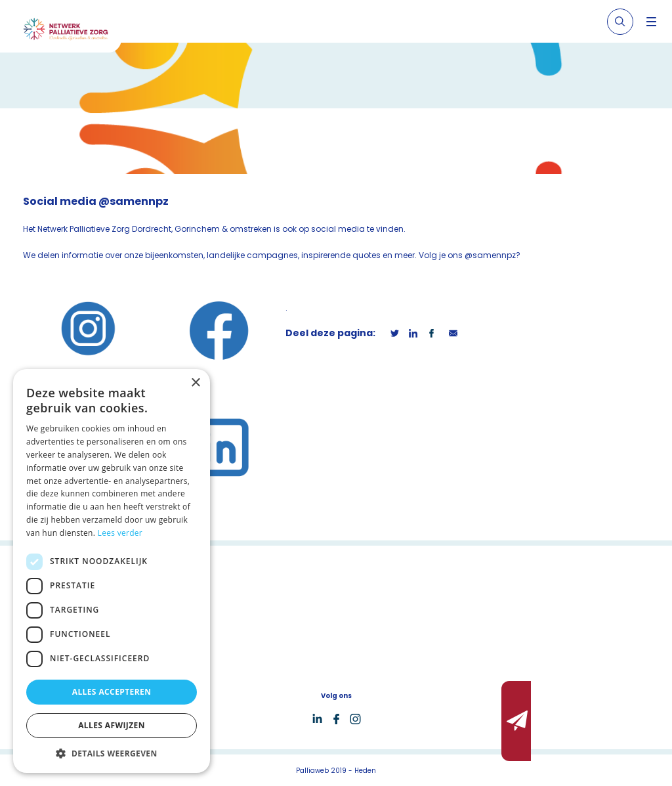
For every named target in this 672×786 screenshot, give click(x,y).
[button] (112, 753)
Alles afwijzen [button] (112, 725)
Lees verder (120, 533)
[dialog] (112, 571)
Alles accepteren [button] (112, 692)
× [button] (195, 383)
